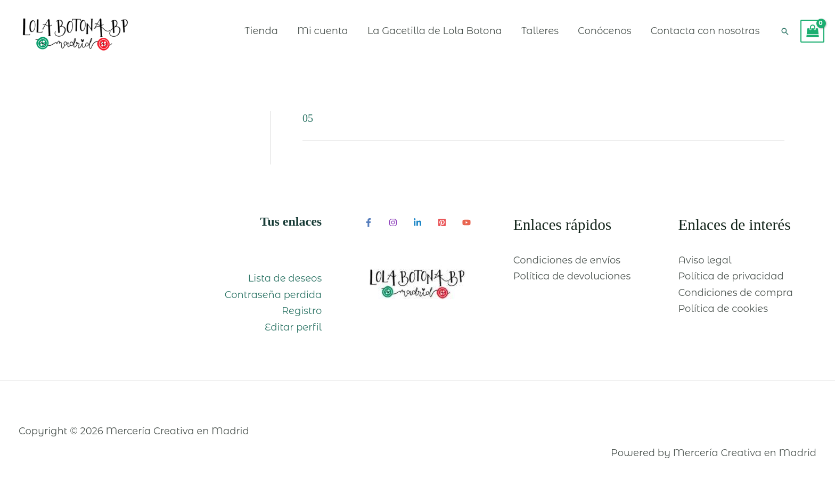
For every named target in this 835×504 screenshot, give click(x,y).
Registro (302, 311)
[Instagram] (393, 222)
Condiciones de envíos (567, 260)
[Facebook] (369, 222)
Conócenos (604, 31)
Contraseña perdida (273, 295)
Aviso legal (705, 260)
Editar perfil (293, 327)
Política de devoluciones (572, 276)
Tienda (261, 31)
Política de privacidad (731, 276)
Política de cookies (723, 309)
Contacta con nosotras (705, 31)
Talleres (540, 31)
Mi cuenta (323, 31)
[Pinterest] (442, 222)
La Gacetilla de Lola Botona (435, 31)
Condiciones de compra (735, 293)
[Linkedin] (418, 222)
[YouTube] (466, 222)
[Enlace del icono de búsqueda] (785, 31)
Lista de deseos (285, 278)
